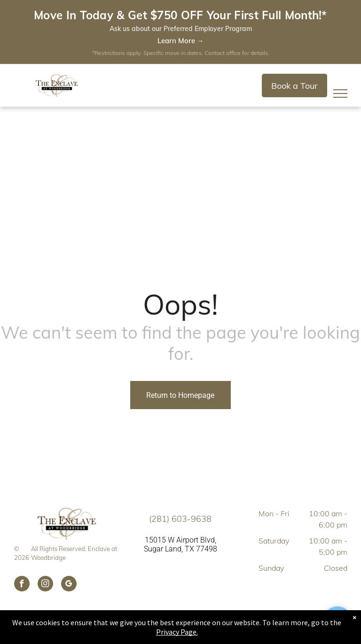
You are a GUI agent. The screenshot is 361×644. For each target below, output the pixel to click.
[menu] (340, 93)
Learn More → (181, 41)
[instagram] (45, 585)
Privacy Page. (177, 632)
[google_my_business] (69, 585)
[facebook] (22, 585)
